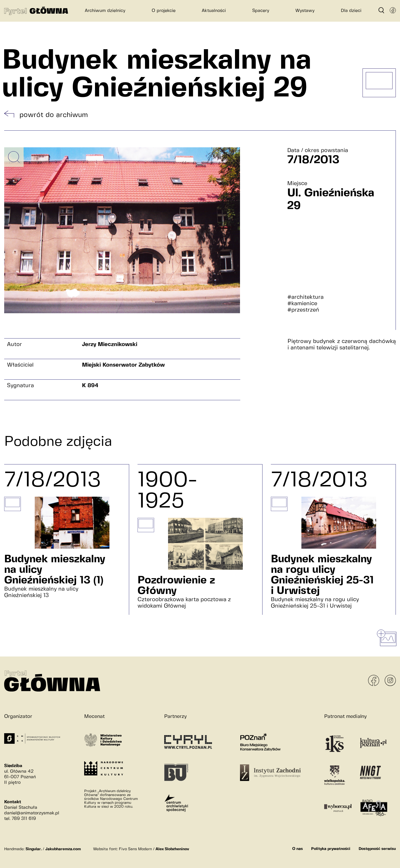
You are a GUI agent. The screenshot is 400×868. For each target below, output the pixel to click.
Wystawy (305, 11)
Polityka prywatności (331, 849)
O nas (297, 849)
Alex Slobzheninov (172, 849)
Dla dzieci (351, 11)
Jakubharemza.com (63, 849)
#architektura (305, 297)
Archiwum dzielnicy (105, 11)
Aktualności (214, 11)
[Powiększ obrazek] (14, 157)
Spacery (261, 11)
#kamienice (302, 304)
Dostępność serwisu (377, 849)
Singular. (34, 849)
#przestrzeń (303, 310)
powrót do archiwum (54, 115)
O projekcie (164, 11)
